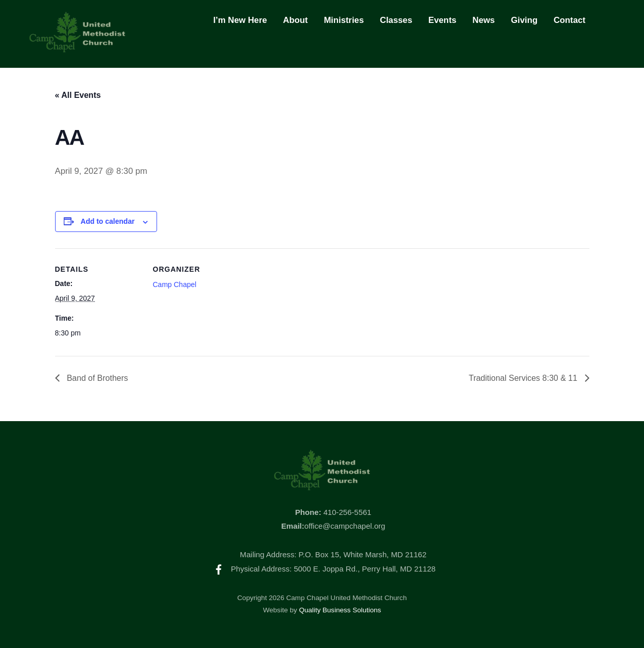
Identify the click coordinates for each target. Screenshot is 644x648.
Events (442, 20)
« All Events (78, 95)
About (295, 20)
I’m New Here (240, 20)
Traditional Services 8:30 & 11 (524, 378)
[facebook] (219, 569)
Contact (570, 20)
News (484, 20)
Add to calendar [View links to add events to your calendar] (108, 221)
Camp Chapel (175, 284)
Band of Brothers (97, 378)
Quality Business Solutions (340, 610)
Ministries (344, 20)
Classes (396, 20)
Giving (524, 20)
